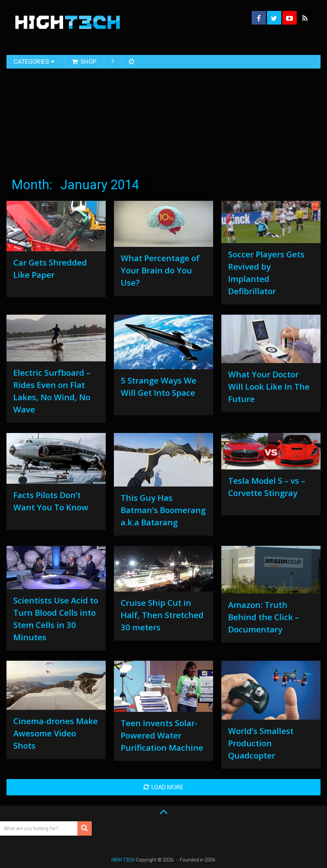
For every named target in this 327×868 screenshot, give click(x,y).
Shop (84, 62)
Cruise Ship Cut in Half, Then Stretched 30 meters (162, 615)
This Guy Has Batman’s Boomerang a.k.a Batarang (163, 510)
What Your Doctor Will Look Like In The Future (269, 386)
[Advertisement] (163, 120)
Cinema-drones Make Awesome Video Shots (56, 733)
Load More (163, 787)
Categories (31, 62)
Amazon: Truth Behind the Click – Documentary (264, 617)
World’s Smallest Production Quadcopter (261, 743)
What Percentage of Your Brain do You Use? (160, 270)
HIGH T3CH (123, 860)
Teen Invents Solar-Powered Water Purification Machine (162, 735)
